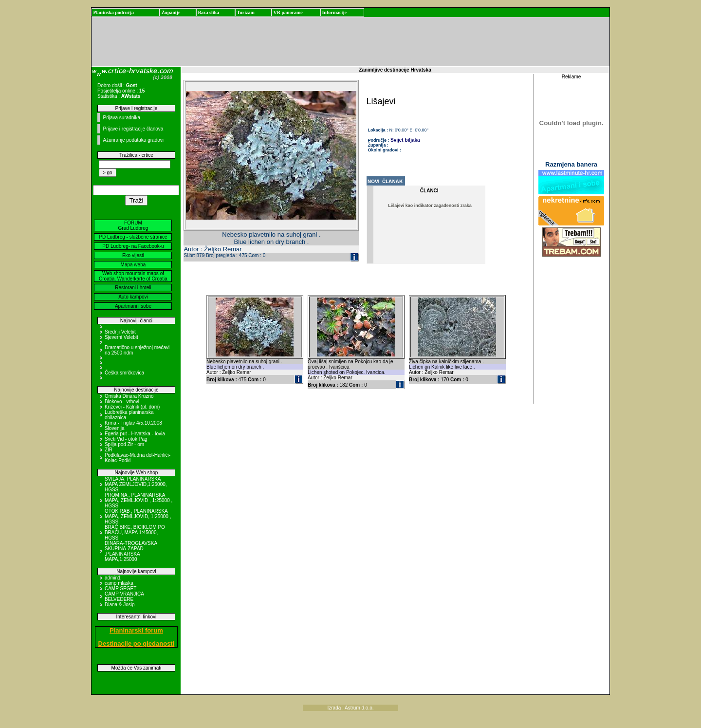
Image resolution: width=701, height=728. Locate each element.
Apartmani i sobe (133, 306)
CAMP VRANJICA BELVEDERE (124, 597)
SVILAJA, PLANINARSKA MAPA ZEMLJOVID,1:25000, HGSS (136, 484)
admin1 (113, 578)
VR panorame (288, 12)
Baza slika (208, 12)
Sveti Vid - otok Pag (126, 439)
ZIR (109, 450)
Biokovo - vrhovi (122, 401)
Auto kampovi (133, 297)
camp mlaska (119, 583)
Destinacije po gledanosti (137, 644)
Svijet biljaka (405, 140)
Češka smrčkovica (124, 373)
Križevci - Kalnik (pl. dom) (132, 407)
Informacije (334, 12)
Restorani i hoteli (133, 288)
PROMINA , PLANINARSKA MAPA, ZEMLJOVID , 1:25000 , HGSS (138, 500)
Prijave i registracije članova (133, 129)
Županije (171, 12)
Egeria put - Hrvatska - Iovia (135, 434)
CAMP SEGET (120, 588)
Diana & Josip (120, 605)
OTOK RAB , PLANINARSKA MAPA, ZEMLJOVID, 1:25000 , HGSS (138, 516)
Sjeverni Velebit (121, 337)
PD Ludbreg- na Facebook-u (133, 246)
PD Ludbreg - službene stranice (133, 237)
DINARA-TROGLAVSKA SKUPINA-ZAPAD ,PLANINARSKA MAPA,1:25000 (131, 551)
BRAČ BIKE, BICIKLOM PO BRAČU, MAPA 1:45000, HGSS (135, 532)
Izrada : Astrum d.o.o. (350, 708)
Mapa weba (133, 265)
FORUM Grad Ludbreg (133, 225)
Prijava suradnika (121, 118)
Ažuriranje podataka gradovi (133, 140)
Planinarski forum (136, 630)
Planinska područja (113, 12)
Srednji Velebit (120, 332)
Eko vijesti (133, 255)
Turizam (245, 12)
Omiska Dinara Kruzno (129, 396)
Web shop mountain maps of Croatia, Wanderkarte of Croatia (133, 276)
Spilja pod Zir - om (124, 444)
